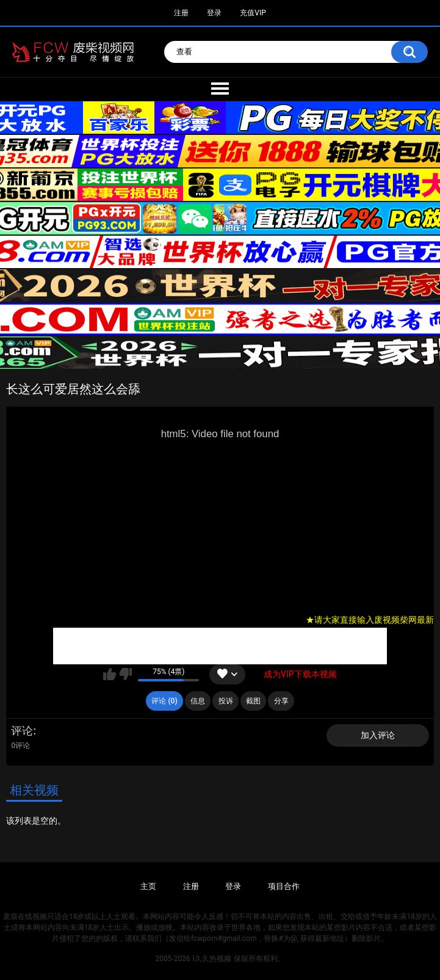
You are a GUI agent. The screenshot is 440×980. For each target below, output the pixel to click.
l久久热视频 (212, 959)
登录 (214, 13)
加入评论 (378, 735)
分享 (281, 701)
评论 (22, 731)
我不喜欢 (125, 674)
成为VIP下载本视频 (300, 674)
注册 (181, 13)
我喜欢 (110, 674)
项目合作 (284, 886)
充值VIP (253, 13)
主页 (148, 886)
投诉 (226, 701)
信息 (198, 701)
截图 (253, 701)
